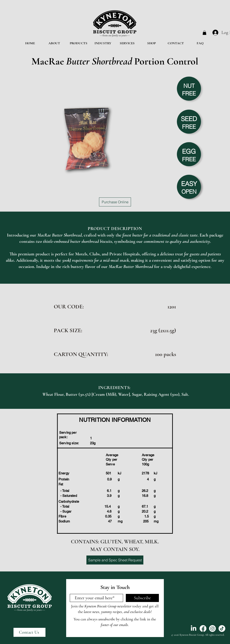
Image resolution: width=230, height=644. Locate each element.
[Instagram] (212, 629)
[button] (204, 33)
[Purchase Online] (115, 202)
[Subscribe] (142, 598)
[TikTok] (222, 629)
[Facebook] (203, 629)
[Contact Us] (29, 632)
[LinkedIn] (194, 629)
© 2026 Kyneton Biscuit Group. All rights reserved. (198, 635)
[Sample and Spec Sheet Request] (115, 560)
